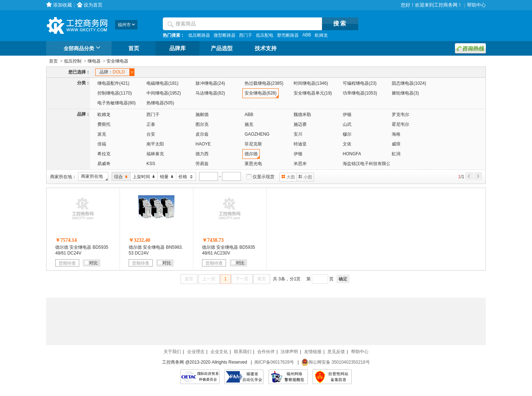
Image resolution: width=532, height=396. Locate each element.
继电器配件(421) (113, 83)
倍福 (102, 144)
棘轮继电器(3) (405, 93)
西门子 (246, 35)
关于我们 (172, 352)
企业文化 (219, 352)
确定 (343, 279)
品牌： (113, 72)
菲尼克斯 (253, 144)
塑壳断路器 (288, 35)
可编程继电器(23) (360, 83)
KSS (151, 164)
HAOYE (203, 144)
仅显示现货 (263, 177)
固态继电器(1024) (409, 83)
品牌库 (178, 48)
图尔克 (202, 124)
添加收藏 (63, 5)
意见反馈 (336, 352)
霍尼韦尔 (400, 124)
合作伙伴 (266, 352)
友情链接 (313, 352)
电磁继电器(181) (162, 83)
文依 (347, 144)
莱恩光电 (253, 164)
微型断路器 (225, 35)
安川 (298, 134)
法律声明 (289, 352)
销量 (166, 177)
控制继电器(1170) (115, 93)
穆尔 (347, 134)
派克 (102, 134)
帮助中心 (476, 5)
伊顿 (347, 115)
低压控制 (73, 61)
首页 (134, 48)
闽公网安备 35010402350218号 (336, 362)
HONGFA (352, 154)
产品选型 (222, 48)
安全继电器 (117, 61)
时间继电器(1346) (311, 83)
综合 (120, 177)
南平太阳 (155, 144)
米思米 (300, 164)
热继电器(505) (160, 103)
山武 (347, 124)
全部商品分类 (83, 49)
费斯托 (104, 124)
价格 (185, 177)
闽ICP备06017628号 (274, 362)
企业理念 (196, 352)
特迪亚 (300, 144)
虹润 (396, 154)
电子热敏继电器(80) (116, 103)
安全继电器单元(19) (313, 93)
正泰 (151, 124)
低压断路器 (199, 35)
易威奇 (104, 164)
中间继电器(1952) (164, 93)
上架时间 (143, 177)
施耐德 (202, 115)
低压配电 (265, 35)
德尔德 (251, 154)
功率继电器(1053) (360, 93)
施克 (249, 124)
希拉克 (104, 154)
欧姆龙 (321, 35)
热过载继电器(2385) (264, 83)
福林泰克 (155, 154)
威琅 (396, 144)
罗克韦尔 (400, 115)
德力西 (202, 154)
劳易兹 (202, 164)
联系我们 (243, 352)
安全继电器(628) (261, 93)
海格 (396, 134)
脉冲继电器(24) (210, 83)
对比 (91, 263)
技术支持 (266, 48)
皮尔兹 (202, 134)
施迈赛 (300, 124)
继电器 (94, 61)
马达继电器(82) (210, 93)
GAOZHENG (257, 134)
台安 (151, 134)
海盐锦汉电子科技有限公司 (369, 164)
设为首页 (93, 5)
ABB (307, 35)
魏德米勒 (302, 115)
